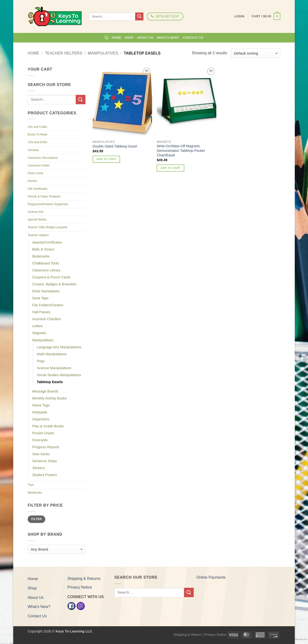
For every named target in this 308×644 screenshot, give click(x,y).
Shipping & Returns (84, 579)
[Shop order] (256, 53)
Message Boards (45, 391)
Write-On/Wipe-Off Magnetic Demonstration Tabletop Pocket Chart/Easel (181, 150)
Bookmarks (41, 256)
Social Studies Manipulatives (59, 375)
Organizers (41, 419)
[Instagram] (81, 606)
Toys (31, 485)
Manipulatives (103, 53)
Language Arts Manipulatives (59, 347)
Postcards (40, 440)
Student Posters (45, 475)
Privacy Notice (80, 587)
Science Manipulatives (54, 368)
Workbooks (35, 493)
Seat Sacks (41, 454)
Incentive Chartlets (47, 319)
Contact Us (193, 38)
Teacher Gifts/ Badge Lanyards (48, 227)
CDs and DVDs (37, 142)
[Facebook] (71, 606)
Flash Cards (35, 173)
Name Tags (41, 405)
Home (116, 38)
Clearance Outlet (38, 166)
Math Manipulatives (52, 354)
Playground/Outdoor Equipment (48, 204)
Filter (36, 519)
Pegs (41, 361)
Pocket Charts (43, 433)
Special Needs (37, 220)
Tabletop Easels (50, 382)
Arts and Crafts (37, 127)
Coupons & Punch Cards (51, 277)
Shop (129, 38)
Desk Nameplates (46, 291)
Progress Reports (46, 447)
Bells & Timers (43, 249)
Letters (38, 326)
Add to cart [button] (106, 159)
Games (32, 181)
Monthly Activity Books (49, 398)
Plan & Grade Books (48, 426)
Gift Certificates (38, 189)
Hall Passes (41, 312)
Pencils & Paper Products (44, 196)
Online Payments (211, 577)
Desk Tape (40, 298)
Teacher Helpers (64, 53)
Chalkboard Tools (46, 263)
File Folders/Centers (48, 305)
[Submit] (139, 17)
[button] (266, 17)
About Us (145, 38)
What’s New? (168, 38)
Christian (33, 150)
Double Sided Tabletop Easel (115, 146)
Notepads (40, 412)
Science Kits (36, 212)
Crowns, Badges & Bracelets (54, 284)
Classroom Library (46, 270)
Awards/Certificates (47, 242)
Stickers (38, 468)
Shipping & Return (187, 635)
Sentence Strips (45, 461)
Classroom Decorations (43, 158)
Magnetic (39, 333)
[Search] (106, 38)
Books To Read (37, 135)
